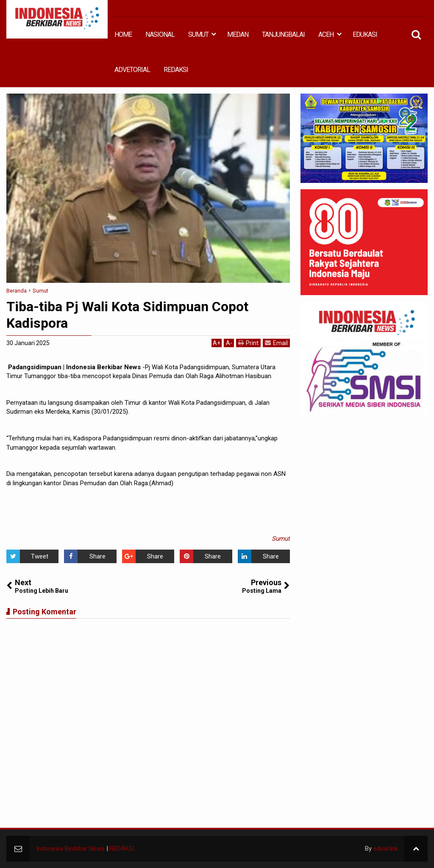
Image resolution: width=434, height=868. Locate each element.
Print (248, 343)
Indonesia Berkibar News (70, 849)
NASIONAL (160, 35)
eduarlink (386, 849)
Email (276, 343)
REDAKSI (176, 70)
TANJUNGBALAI (283, 35)
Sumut (281, 539)
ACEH (326, 35)
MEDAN (238, 35)
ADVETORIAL (132, 70)
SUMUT (198, 35)
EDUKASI (365, 35)
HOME (123, 35)
